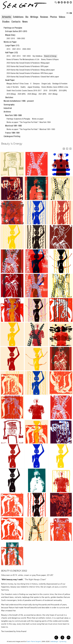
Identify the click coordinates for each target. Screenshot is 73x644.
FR (67, 13)
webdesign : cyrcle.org (58, 642)
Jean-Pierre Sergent (34, 642)
